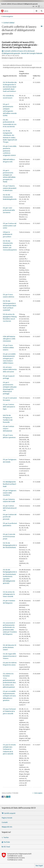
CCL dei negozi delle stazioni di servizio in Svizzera (10, 656)
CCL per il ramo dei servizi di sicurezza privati (9, 536)
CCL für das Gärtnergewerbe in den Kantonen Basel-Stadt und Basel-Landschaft (10, 305)
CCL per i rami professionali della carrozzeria (9, 210)
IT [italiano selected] (39, 6)
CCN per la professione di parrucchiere (8, 234)
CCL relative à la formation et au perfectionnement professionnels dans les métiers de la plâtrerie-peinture (9, 680)
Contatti (5, 822)
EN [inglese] (42, 6)
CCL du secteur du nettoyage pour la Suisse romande (9, 594)
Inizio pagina (38, 793)
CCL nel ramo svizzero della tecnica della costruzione (10, 369)
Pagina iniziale (7, 818)
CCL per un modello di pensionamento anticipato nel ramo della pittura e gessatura (9, 696)
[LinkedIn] (9, 797)
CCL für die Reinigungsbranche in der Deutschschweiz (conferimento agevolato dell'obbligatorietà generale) (10, 576)
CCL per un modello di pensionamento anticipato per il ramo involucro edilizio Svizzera (9, 358)
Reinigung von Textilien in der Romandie (8, 420)
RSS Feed (7, 847)
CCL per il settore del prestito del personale (10, 517)
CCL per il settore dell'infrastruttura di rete (10, 508)
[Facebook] (3, 797)
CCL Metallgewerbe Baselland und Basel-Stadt (10, 484)
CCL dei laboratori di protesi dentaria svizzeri (10, 647)
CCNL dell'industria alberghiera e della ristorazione (9, 339)
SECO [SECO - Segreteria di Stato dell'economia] (6, 11)
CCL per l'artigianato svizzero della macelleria (10, 493)
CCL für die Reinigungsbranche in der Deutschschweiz (10, 545)
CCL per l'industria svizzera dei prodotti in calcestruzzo (10, 188)
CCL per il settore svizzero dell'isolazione (9, 429)
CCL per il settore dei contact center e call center (10, 226)
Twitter (6, 837)
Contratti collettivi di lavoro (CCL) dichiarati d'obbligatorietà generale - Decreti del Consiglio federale (22, 53)
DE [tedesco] (33, 6)
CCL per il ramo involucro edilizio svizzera (8, 347)
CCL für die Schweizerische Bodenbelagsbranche (10, 197)
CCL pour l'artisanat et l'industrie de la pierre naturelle (9, 711)
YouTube (7, 842)
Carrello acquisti (10, 813)
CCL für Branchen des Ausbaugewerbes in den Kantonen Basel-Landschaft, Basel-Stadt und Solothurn (10, 87)
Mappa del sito (7, 827)
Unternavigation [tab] (8, 16)
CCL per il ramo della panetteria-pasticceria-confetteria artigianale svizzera (10, 151)
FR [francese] (36, 6)
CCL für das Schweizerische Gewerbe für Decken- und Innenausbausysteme (10, 245)
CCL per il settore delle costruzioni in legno (9, 407)
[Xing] (7, 797)
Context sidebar (9, 23)
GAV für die (7, 415)
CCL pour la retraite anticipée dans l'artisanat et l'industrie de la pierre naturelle (9, 749)
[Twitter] (5, 797)
